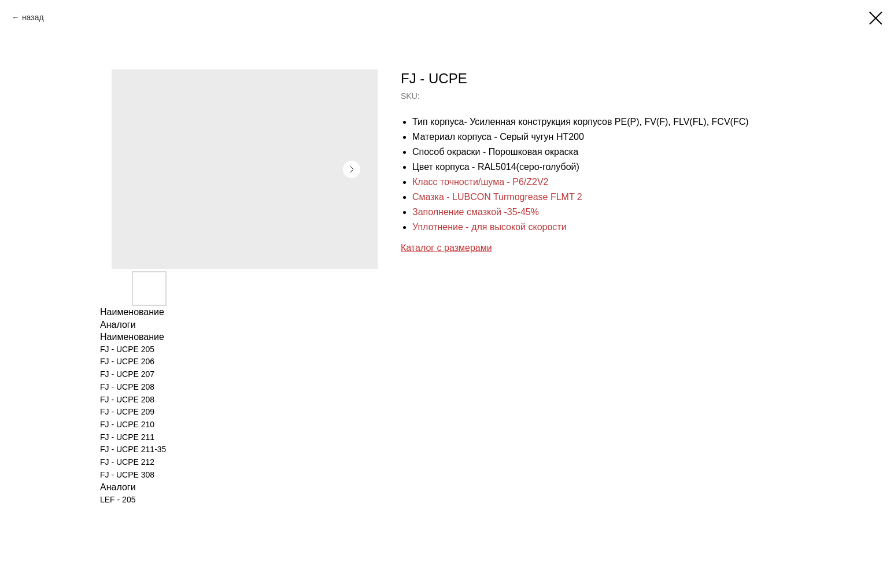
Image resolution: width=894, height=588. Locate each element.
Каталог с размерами (446, 248)
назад (33, 17)
